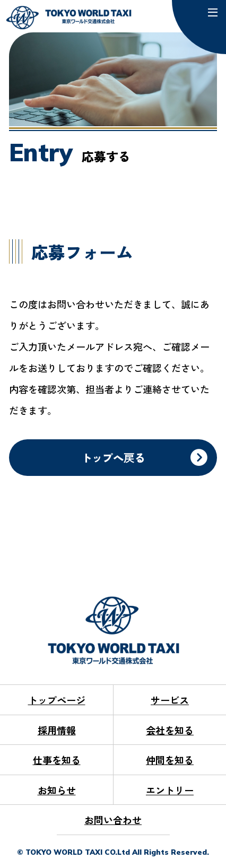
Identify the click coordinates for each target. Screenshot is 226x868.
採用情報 (57, 730)
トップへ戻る (113, 457)
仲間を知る (170, 760)
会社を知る (170, 730)
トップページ (57, 700)
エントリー (170, 790)
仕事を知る (57, 760)
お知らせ (57, 790)
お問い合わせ (113, 820)
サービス (170, 700)
